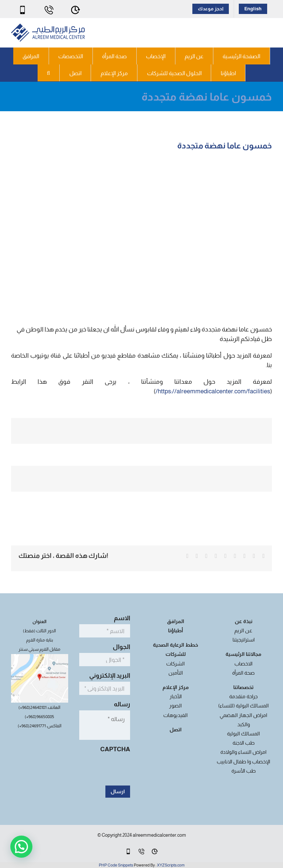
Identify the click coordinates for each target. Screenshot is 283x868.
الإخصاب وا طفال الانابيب (243, 762)
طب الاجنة (244, 743)
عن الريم (243, 630)
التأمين (176, 673)
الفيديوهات (175, 715)
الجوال (119, 647)
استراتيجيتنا (244, 640)
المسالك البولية (243, 734)
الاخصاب (243, 664)
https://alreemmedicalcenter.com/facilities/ (213, 391)
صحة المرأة (243, 673)
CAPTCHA (115, 749)
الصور (175, 706)
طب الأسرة (244, 771)
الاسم (120, 618)
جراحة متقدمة (243, 696)
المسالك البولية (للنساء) (243, 706)
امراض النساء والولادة (243, 752)
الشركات (175, 664)
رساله (120, 704)
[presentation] (74, 770)
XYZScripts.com (171, 865)
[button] (49, 73)
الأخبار (176, 696)
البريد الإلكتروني (108, 676)
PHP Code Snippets (116, 865)
